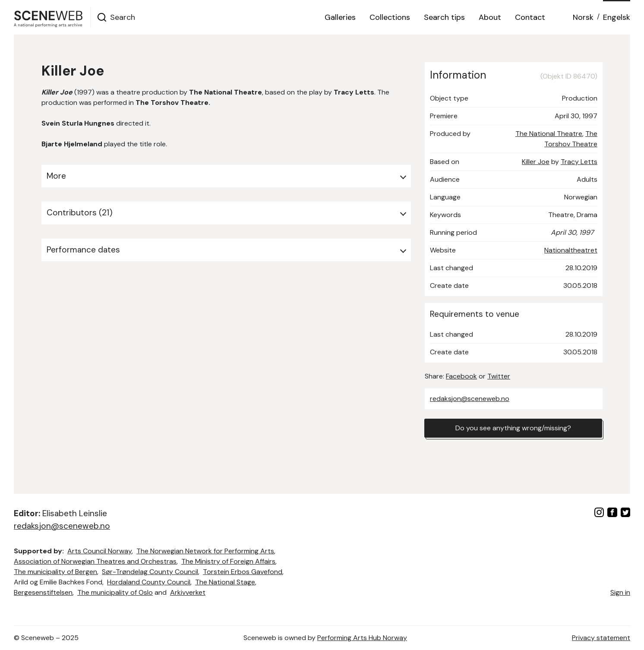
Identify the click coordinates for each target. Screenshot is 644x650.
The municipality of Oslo (115, 592)
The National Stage (225, 582)
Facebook (461, 376)
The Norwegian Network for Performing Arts (205, 551)
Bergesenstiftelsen (43, 592)
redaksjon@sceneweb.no (470, 399)
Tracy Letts (579, 162)
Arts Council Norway (99, 551)
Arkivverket (188, 592)
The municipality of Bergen (55, 572)
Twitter (499, 376)
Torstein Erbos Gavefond (243, 572)
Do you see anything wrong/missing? (513, 428)
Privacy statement (601, 638)
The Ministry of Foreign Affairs (228, 561)
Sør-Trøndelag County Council (150, 572)
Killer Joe (536, 162)
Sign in (620, 592)
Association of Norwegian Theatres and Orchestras (95, 561)
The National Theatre (549, 134)
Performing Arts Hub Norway (362, 638)
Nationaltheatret (571, 250)
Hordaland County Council (149, 582)
